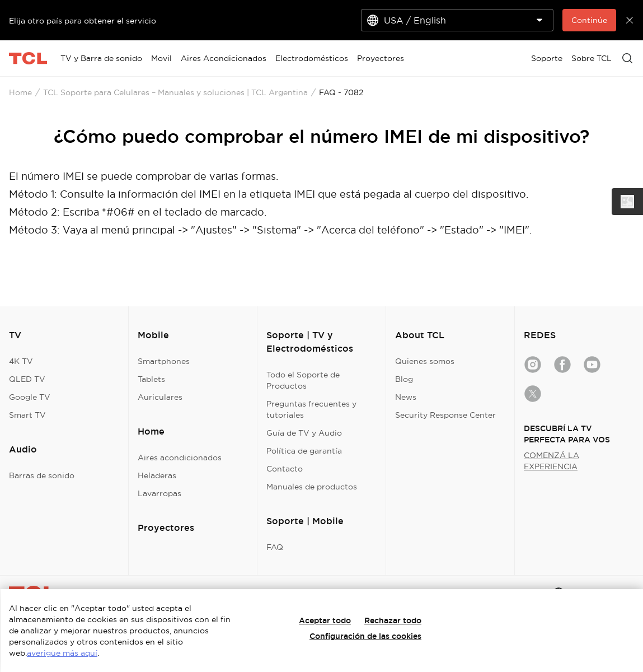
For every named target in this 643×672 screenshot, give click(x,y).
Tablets (151, 379)
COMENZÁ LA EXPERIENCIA (552, 461)
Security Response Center (445, 415)
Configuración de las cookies (365, 636)
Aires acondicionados (180, 458)
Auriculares (160, 397)
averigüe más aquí (62, 653)
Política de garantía (304, 451)
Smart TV (27, 415)
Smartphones (164, 361)
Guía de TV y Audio (304, 433)
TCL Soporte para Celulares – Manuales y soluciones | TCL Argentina (175, 92)
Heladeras (157, 475)
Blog (404, 379)
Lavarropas (159, 493)
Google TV (30, 397)
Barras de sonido (42, 475)
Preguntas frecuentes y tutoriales (311, 409)
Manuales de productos (312, 487)
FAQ (275, 547)
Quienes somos (425, 361)
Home (20, 92)
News (406, 397)
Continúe (589, 20)
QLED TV (27, 379)
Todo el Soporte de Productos (303, 380)
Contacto (285, 469)
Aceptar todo (325, 620)
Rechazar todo (393, 620)
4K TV (21, 361)
